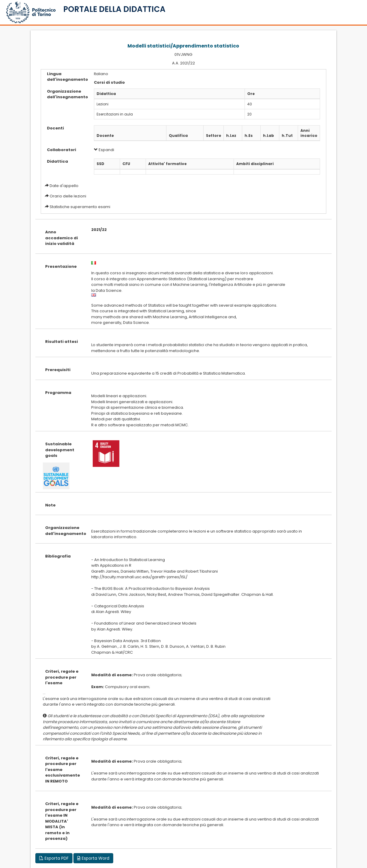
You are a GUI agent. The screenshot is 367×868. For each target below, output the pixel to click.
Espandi (104, 150)
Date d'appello (64, 186)
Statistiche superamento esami (80, 207)
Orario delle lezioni (68, 196)
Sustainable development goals (60, 450)
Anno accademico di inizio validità (62, 238)
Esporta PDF (54, 858)
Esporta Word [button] (93, 858)
